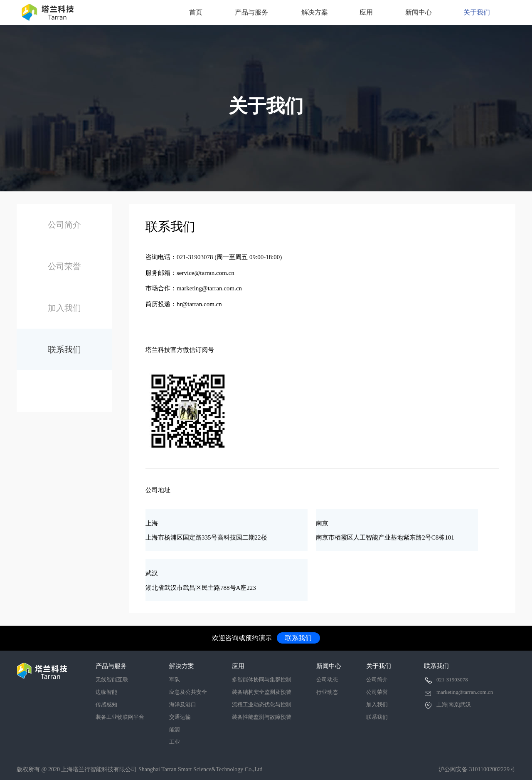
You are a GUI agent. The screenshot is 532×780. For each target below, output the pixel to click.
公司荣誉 (64, 266)
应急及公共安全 (188, 692)
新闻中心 (419, 12)
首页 (196, 12)
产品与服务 (251, 12)
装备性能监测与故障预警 (262, 717)
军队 (175, 680)
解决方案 (315, 12)
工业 (175, 742)
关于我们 (477, 12)
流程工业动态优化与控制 (262, 704)
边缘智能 (106, 692)
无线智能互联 (112, 680)
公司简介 (64, 225)
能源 (175, 729)
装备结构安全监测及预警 (262, 692)
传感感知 (106, 704)
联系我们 (64, 349)
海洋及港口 (183, 704)
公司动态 (327, 680)
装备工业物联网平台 (120, 717)
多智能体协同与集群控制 (262, 680)
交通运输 (180, 717)
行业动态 (327, 692)
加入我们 (64, 308)
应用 (366, 12)
